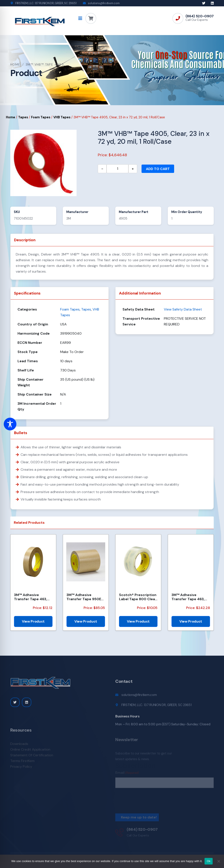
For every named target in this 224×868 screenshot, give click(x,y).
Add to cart (158, 169)
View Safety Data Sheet (183, 309)
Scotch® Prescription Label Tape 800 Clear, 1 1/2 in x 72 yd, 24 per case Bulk (138, 597)
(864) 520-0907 (200, 16)
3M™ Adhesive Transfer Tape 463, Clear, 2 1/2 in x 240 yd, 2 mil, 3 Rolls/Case (190, 597)
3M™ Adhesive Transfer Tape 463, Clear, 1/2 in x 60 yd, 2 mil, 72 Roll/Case (33, 597)
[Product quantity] (117, 169)
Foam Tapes (41, 117)
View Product (33, 621)
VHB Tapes (62, 117)
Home (15, 64)
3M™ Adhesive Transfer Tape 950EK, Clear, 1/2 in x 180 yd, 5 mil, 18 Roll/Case (85, 597)
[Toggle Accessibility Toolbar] (10, 424)
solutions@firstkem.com (104, 3)
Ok (209, 861)
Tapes (23, 117)
